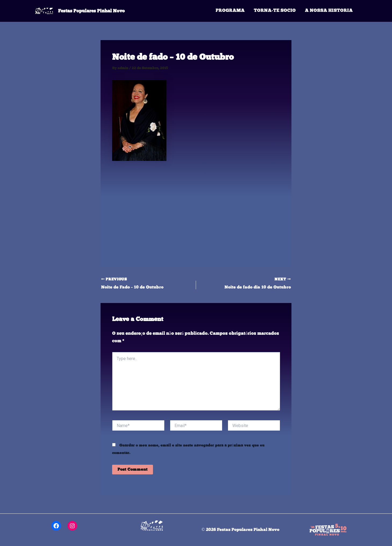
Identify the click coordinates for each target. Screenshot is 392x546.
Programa (230, 11)
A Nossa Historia (329, 11)
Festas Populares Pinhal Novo (91, 11)
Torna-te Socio (275, 11)
